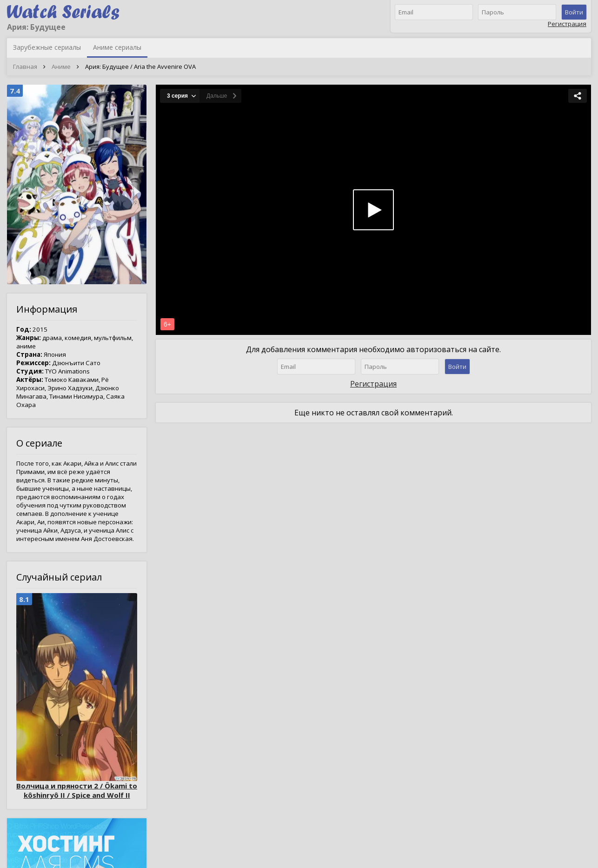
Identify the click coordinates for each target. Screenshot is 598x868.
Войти (574, 12)
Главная (25, 67)
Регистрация (567, 24)
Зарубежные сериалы (47, 47)
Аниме (61, 67)
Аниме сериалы (117, 47)
